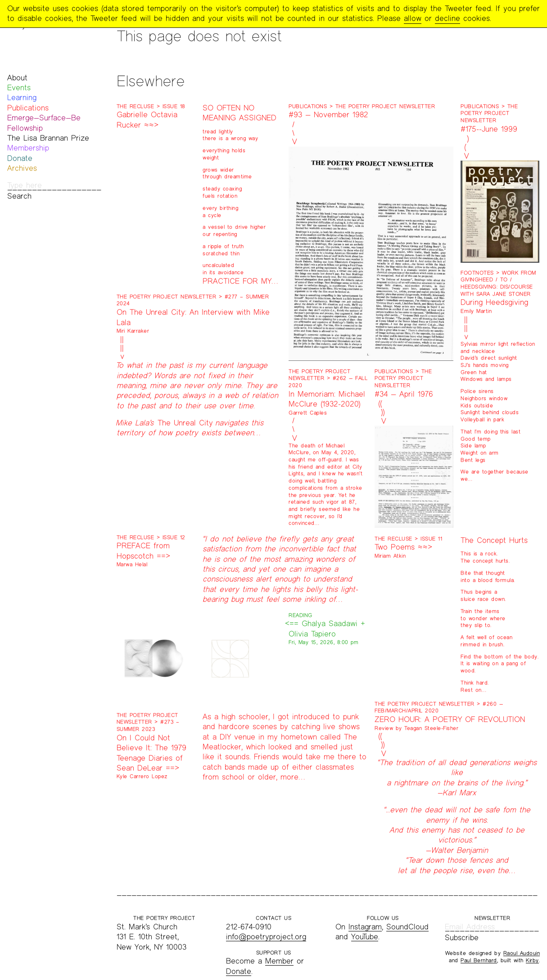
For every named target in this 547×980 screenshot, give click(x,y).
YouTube (365, 937)
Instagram (365, 927)
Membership (28, 148)
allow (413, 18)
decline (448, 18)
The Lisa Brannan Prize (48, 138)
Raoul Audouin (522, 953)
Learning (22, 97)
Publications (28, 108)
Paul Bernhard (479, 960)
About (17, 78)
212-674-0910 (249, 927)
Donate (20, 158)
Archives (22, 168)
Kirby (532, 960)
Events (19, 88)
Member (279, 961)
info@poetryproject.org (266, 937)
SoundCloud (407, 927)
